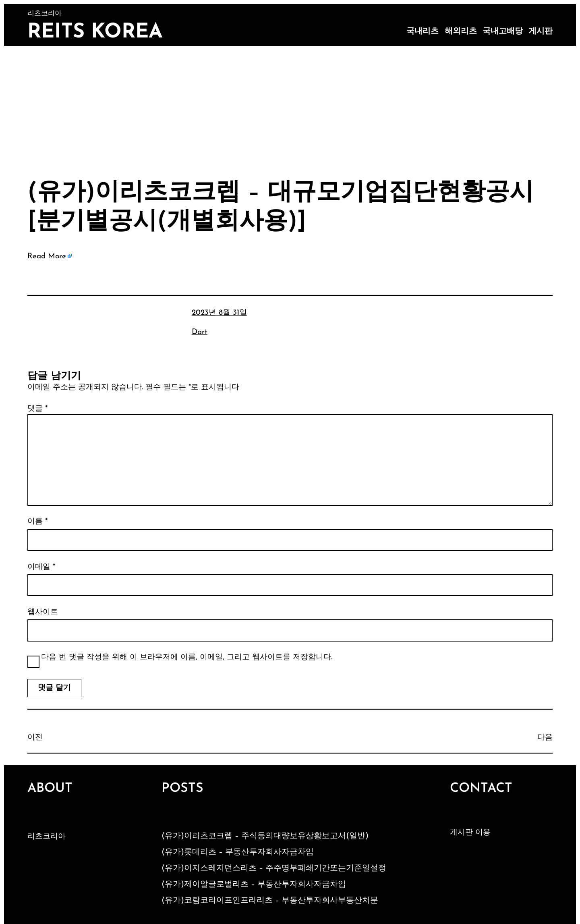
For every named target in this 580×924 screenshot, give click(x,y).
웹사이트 (43, 612)
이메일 (41, 567)
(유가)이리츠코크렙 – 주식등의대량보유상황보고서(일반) (265, 836)
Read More (47, 256)
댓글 (37, 409)
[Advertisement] (290, 106)
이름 (37, 522)
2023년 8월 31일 (219, 313)
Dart (200, 332)
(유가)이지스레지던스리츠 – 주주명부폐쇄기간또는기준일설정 (274, 868)
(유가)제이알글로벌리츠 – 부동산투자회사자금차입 (254, 885)
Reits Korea (95, 32)
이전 (35, 738)
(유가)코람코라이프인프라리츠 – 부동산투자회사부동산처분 (270, 901)
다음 (545, 738)
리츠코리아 (47, 837)
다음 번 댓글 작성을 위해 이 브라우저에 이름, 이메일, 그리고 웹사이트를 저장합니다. (187, 657)
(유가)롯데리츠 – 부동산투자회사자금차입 (238, 852)
